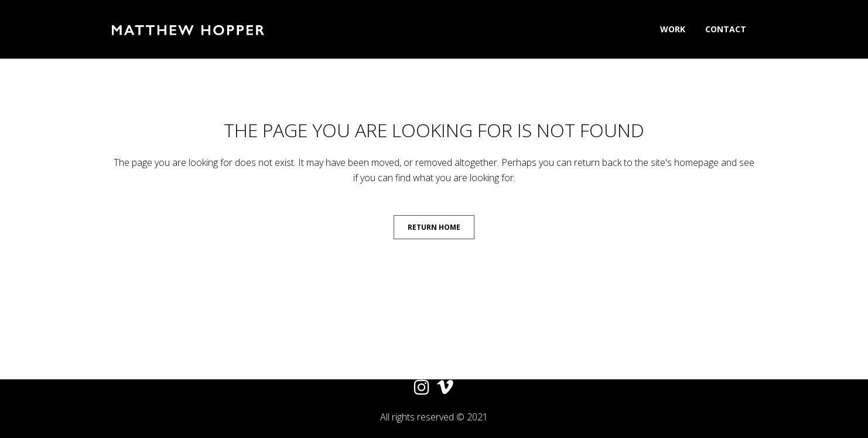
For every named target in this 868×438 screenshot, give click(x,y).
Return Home (434, 227)
